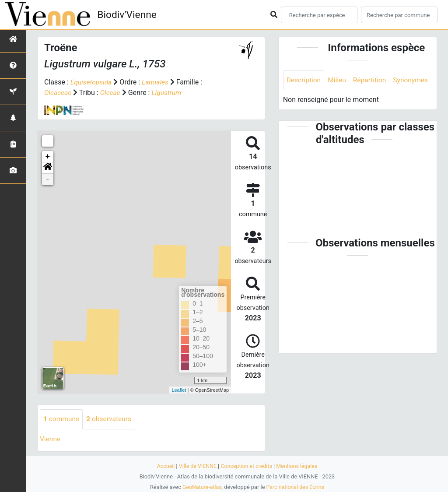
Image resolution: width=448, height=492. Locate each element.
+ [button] (48, 157)
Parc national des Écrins (296, 487)
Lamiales (157, 82)
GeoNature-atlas (201, 487)
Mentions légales (299, 466)
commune (62, 419)
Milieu (338, 80)
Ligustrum (168, 93)
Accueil (164, 466)
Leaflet (179, 390)
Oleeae (112, 93)
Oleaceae (58, 93)
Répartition (372, 80)
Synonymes (304, 100)
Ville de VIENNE (197, 466)
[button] (48, 168)
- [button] (48, 179)
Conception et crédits (247, 466)
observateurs (111, 419)
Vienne (51, 439)
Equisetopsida (92, 82)
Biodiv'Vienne (128, 15)
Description (304, 80)
